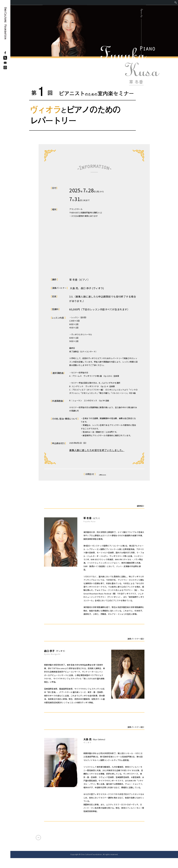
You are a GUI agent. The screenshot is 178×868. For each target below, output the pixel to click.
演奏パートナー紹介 (136, 639)
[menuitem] (176, 2)
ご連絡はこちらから (102, 474)
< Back (43, 842)
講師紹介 (141, 506)
